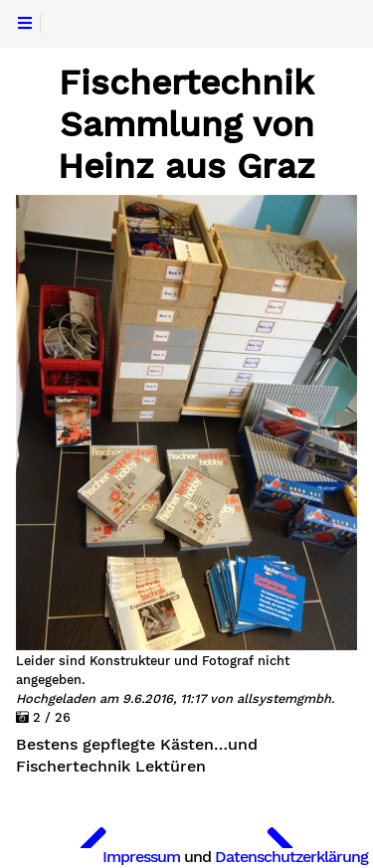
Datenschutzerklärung (291, 857)
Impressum (141, 857)
